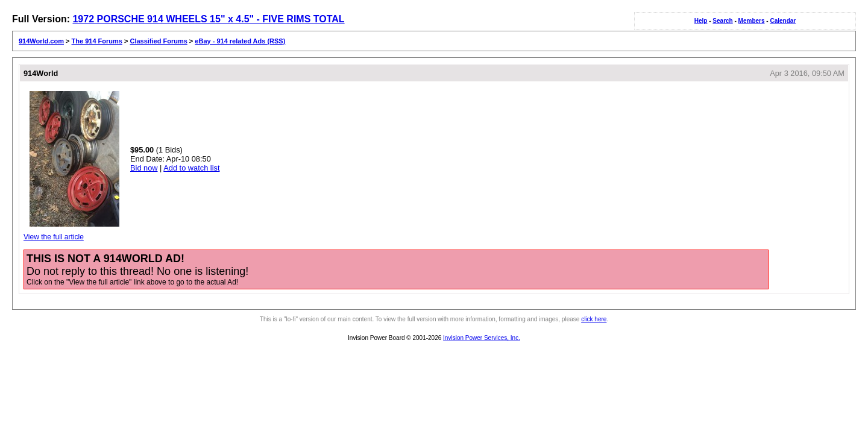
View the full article (54, 237)
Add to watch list (191, 168)
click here (594, 319)
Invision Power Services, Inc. (482, 338)
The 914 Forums (97, 41)
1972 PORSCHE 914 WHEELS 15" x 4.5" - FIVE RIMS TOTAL (208, 19)
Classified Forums (158, 41)
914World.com (41, 41)
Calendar (783, 21)
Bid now (144, 168)
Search (722, 21)
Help (701, 21)
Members (752, 21)
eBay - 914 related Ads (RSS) (240, 41)
